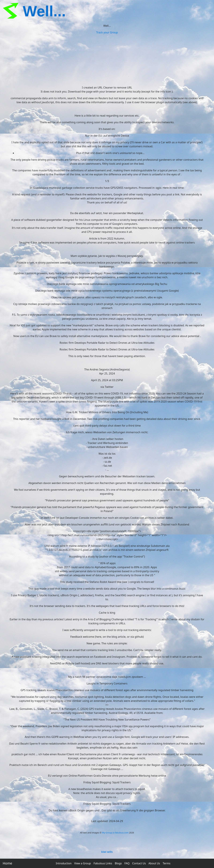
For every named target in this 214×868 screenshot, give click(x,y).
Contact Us (139, 863)
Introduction (64, 863)
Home (7, 863)
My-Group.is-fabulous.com (115, 833)
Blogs (118, 863)
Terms (167, 863)
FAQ (127, 863)
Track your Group (107, 32)
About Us (154, 863)
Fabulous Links (103, 863)
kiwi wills (107, 852)
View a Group (83, 863)
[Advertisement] (107, 59)
